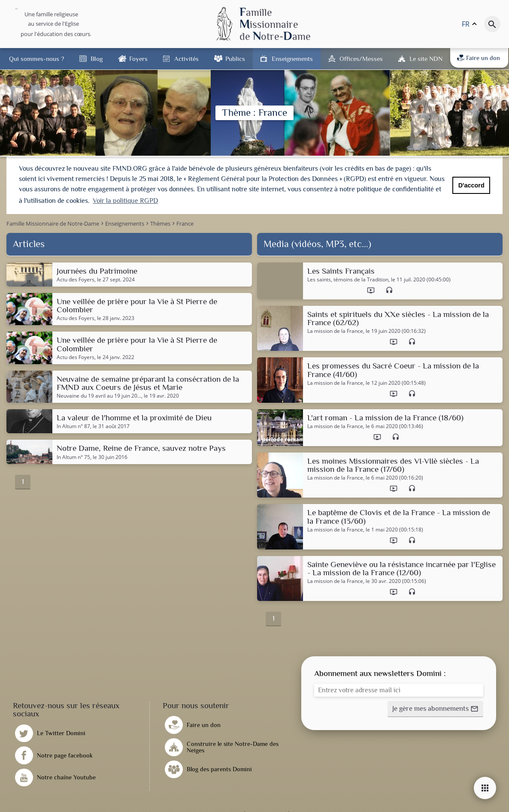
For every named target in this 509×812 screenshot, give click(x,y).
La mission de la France (335, 331)
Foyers (138, 59)
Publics (235, 59)
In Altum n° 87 (73, 426)
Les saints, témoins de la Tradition (348, 279)
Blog (97, 59)
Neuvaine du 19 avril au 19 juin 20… (99, 395)
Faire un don (479, 58)
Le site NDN (426, 59)
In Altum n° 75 (73, 456)
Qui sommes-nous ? (36, 59)
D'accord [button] (471, 185)
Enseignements (292, 59)
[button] (435, 709)
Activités (186, 59)
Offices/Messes (361, 59)
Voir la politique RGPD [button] (125, 201)
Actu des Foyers (76, 279)
